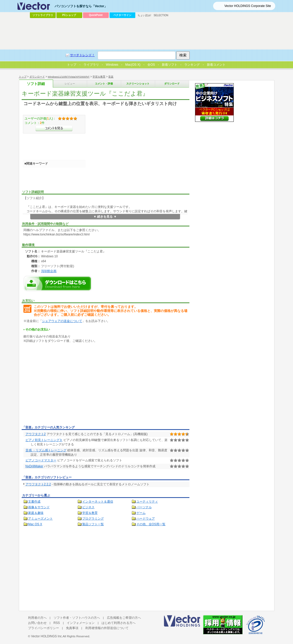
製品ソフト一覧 (93, 524)
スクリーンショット (138, 84)
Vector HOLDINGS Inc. (47, 636)
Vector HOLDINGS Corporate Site (248, 6)
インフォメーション (81, 623)
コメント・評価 (104, 84)
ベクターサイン (122, 15)
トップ (23, 77)
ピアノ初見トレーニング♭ (44, 440)
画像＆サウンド (39, 507)
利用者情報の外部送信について (107, 628)
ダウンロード (37, 77)
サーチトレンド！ (82, 55)
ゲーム (141, 513)
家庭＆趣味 (36, 513)
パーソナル (144, 507)
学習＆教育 (99, 77)
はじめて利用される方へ (119, 623)
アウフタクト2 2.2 (38, 484)
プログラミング (93, 519)
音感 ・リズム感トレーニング (46, 450)
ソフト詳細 (36, 84)
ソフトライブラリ (43, 15)
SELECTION (161, 15)
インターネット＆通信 (98, 502)
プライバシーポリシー (44, 628)
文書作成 (34, 502)
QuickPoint (96, 15)
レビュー (70, 84)
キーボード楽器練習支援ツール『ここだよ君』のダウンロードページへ (58, 283)
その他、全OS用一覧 (151, 524)
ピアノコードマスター (41, 460)
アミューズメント (40, 519)
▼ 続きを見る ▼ (105, 217)
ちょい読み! (144, 15)
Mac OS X (35, 524)
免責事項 (72, 628)
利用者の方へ (37, 618)
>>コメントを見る (54, 128)
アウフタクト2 (36, 434)
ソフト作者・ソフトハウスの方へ (77, 618)
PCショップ (69, 15)
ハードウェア (146, 519)
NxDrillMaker (34, 466)
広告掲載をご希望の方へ (124, 618)
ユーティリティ (147, 502)
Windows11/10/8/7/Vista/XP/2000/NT (69, 77)
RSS (57, 623)
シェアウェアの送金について (62, 321)
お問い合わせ (37, 623)
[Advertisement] (65, 385)
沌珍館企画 (49, 271)
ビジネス (88, 507)
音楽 (111, 77)
